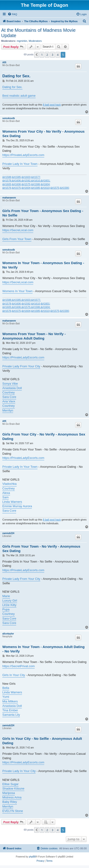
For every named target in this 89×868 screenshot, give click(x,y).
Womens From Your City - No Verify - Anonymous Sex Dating (43, 134)
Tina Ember (10, 710)
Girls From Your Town (17, 239)
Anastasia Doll (12, 388)
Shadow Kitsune (13, 788)
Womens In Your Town (17, 291)
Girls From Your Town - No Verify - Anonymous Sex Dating (41, 549)
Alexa (6, 493)
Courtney (9, 392)
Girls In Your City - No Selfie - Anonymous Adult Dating (42, 741)
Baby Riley (10, 802)
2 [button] (47, 55)
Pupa (6, 609)
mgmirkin (22, 41)
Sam (6, 497)
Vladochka (9, 484)
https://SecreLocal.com (18, 230)
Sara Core (9, 397)
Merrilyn (8, 410)
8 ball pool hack (52, 105)
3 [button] (52, 55)
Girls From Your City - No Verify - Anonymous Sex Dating (44, 436)
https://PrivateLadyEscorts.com (23, 155)
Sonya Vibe (10, 384)
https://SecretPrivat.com (19, 666)
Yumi (6, 697)
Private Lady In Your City (19, 771)
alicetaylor (8, 634)
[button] (37, 55)
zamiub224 (8, 533)
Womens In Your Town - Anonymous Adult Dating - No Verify (43, 649)
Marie (6, 596)
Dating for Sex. (16, 76)
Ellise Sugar (10, 784)
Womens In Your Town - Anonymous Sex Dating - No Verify (43, 265)
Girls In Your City (14, 675)
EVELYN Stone (13, 811)
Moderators (35, 41)
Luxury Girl (10, 601)
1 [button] (42, 55)
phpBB (32, 857)
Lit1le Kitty (9, 605)
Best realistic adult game (19, 96)
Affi (4, 62)
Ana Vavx (9, 401)
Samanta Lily (11, 715)
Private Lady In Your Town (20, 164)
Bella (6, 688)
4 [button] (58, 55)
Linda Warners (12, 502)
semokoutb (9, 118)
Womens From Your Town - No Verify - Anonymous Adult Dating (34, 336)
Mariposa (9, 793)
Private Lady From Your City (21, 366)
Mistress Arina (12, 797)
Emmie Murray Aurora (17, 506)
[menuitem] (12, 14)
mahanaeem (9, 198)
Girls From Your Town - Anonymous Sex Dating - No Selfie (43, 213)
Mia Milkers (10, 701)
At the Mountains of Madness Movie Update (38, 33)
